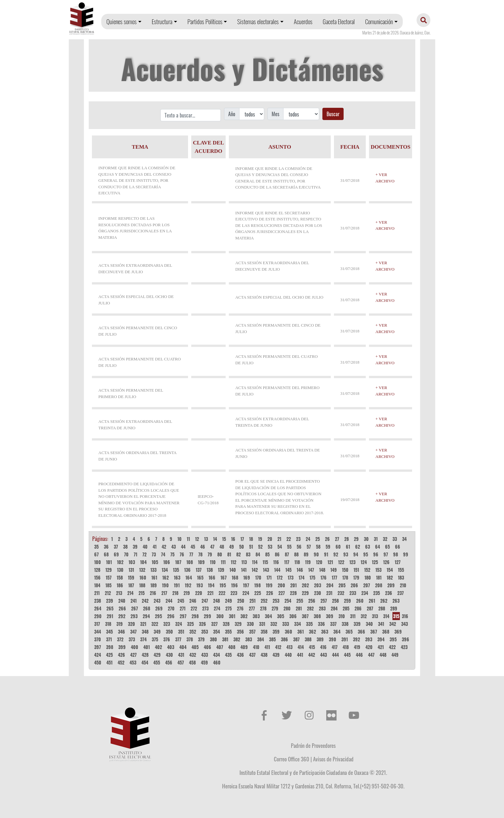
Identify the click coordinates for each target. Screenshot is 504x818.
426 (122, 655)
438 (264, 655)
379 (201, 639)
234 (365, 593)
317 (97, 624)
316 (405, 616)
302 (244, 616)
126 (386, 562)
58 (318, 547)
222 (222, 593)
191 (177, 585)
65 (387, 547)
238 (98, 601)
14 (215, 539)
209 (391, 585)
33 (395, 539)
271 (183, 608)
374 (143, 639)
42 (164, 547)
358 (264, 632)
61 (348, 547)
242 (145, 601)
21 (279, 539)
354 (216, 632)
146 (300, 570)
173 (291, 577)
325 (190, 624)
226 (270, 593)
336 (321, 624)
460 (217, 662)
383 (249, 639)
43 (174, 547)
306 (293, 616)
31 (376, 539)
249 (229, 601)
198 (257, 585)
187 (131, 585)
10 (180, 539)
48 (222, 547)
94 (356, 554)
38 (125, 547)
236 (389, 593)
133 (153, 570)
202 (305, 585)
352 (193, 632)
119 (308, 562)
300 (220, 616)
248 (216, 601)
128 (97, 570)
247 (205, 601)
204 (330, 585)
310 (342, 616)
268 (147, 608)
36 (106, 547)
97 (386, 554)
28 (346, 539)
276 (240, 608)
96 (376, 554)
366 (361, 632)
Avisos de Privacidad (333, 759)
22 (289, 539)
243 (157, 601)
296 (171, 616)
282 (310, 608)
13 (206, 539)
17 (242, 539)
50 (242, 547)
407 (220, 647)
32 (385, 539)
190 (165, 585)
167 (224, 577)
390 (333, 639)
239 (110, 601)
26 (327, 539)
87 (287, 554)
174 (301, 577)
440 (288, 655)
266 (122, 608)
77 (191, 554)
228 (293, 593)
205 (342, 585)
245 (181, 601)
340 (369, 624)
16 (233, 539)
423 (404, 647)
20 (270, 539)
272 (194, 608)
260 (360, 601)
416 (323, 647)
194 (211, 585)
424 (98, 655)
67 (96, 554)
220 (199, 593)
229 (305, 593)
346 (122, 632)
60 (338, 547)
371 (109, 639)
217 (164, 593)
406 (207, 647)
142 (255, 570)
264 (98, 608)
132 (142, 570)
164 (189, 577)
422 (392, 647)
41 (155, 547)
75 (172, 554)
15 (224, 539)
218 (175, 593)
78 (200, 554)
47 (212, 547)
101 (109, 562)
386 (284, 639)
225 (258, 593)
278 (263, 608)
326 (203, 624)
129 (109, 570)
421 (381, 647)
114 (255, 562)
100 (98, 562)
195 (223, 585)
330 (250, 624)
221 (210, 593)
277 (252, 608)
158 (120, 577)
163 (177, 577)
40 (145, 547)
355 (228, 632)
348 (145, 632)
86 (277, 554)
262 (384, 601)
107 (178, 562)
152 (367, 570)
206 (354, 585)
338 (345, 624)
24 (308, 539)
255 (300, 601)
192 (188, 585)
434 (216, 655)
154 (390, 570)
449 (395, 655)
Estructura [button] (162, 21)
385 (272, 639)
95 (366, 554)
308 (317, 616)
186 (120, 585)
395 (393, 639)
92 (336, 554)
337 (333, 624)
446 (359, 655)
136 (187, 570)
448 (383, 655)
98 (396, 554)
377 (178, 639)
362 (312, 632)
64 (378, 547)
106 (167, 562)
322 (155, 624)
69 (116, 554)
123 (352, 562)
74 (163, 554)
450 (98, 662)
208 (379, 585)
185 (108, 585)
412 (278, 647)
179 (356, 577)
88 (296, 554)
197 (246, 585)
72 (144, 554)
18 (251, 539)
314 (386, 616)
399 (122, 647)
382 (237, 639)
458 (192, 662)
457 (181, 662)
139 (221, 570)
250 (241, 601)
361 (301, 632)
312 (364, 616)
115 (265, 562)
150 (345, 570)
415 (312, 647)
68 (106, 554)
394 (381, 639)
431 (181, 655)
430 (169, 655)
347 (133, 632)
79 (210, 554)
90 (316, 554)
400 (135, 647)
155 (401, 570)
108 (190, 562)
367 (374, 632)
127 (398, 562)
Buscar (333, 114)
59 (328, 547)
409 (244, 647)
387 (296, 639)
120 (319, 562)
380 (213, 639)
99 (406, 554)
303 (256, 616)
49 (232, 547)
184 (97, 585)
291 (110, 616)
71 (135, 554)
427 (133, 655)
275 (229, 608)
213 (119, 593)
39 (135, 547)
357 (252, 632)
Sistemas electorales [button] (258, 21)
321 (143, 624)
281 (299, 608)
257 (324, 601)
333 (286, 624)
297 (183, 616)
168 (235, 577)
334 (297, 624)
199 (269, 585)
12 (197, 539)
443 (324, 655)
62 (358, 547)
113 (244, 562)
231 (329, 593)
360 (288, 632)
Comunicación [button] (379, 21)
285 (346, 608)
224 (246, 593)
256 (312, 601)
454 (145, 662)
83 (248, 554)
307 (305, 616)
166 (212, 577)
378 (190, 639)
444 (335, 655)
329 (238, 624)
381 (225, 639)
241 (134, 601)
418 (346, 647)
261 (372, 601)
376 (167, 639)
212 (108, 593)
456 (169, 662)
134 (165, 570)
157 (109, 577)
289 (394, 608)
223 (234, 593)
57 (309, 547)
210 (403, 585)
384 (261, 639)
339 (357, 624)
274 (217, 608)
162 (166, 577)
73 (154, 554)
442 (312, 655)
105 (155, 562)
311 (353, 616)
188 (142, 585)
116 (276, 562)
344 (98, 632)
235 (377, 593)
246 (193, 601)
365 (349, 632)
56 (299, 547)
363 (325, 632)
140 (233, 570)
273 (205, 608)
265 (110, 608)
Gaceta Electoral (339, 21)
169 (247, 577)
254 (288, 601)
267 (135, 608)
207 (367, 585)
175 (312, 577)
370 (98, 639)
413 (289, 647)
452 (121, 662)
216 (153, 593)
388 (308, 639)
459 (204, 662)
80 (220, 554)
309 (330, 616)
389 (320, 639)
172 (280, 577)
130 (120, 570)
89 (306, 554)
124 (364, 562)
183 (401, 577)
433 (205, 655)
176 (324, 577)
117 (287, 562)
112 (234, 562)
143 (266, 570)
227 (282, 593)
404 (183, 647)
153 (378, 570)
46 (203, 547)
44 (183, 547)
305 (281, 616)
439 (276, 655)
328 (226, 624)
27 (337, 539)
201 (293, 585)
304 (268, 616)
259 (347, 601)
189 (154, 585)
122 (341, 562)
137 (199, 570)
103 (132, 562)
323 (167, 624)
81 (229, 554)
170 (258, 577)
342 (393, 624)
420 (369, 647)
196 (234, 585)
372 (120, 639)
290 (98, 616)
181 (379, 577)
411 (267, 647)
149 (334, 570)
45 (193, 547)
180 (368, 577)
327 (214, 624)
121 (330, 562)
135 (176, 570)
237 (401, 593)
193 (200, 585)
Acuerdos (303, 21)
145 (288, 570)
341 (381, 624)
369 (398, 632)
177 (334, 577)
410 (256, 647)
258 (335, 601)
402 (158, 647)
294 (146, 616)
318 (108, 624)
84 (258, 554)
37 (116, 547)
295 (158, 616)
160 (143, 577)
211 (97, 593)
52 (260, 547)
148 (322, 570)
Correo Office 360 (292, 759)
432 (193, 655)
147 (311, 570)
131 (131, 570)
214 (130, 593)
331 (262, 624)
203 (318, 585)
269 (159, 608)
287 (370, 608)
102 (120, 562)
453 (133, 662)
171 (269, 577)
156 (97, 577)
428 (145, 655)
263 (396, 601)
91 (326, 554)
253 (276, 601)
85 (267, 554)
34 (404, 539)
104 (143, 562)
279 (275, 608)
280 (287, 608)
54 (280, 547)
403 (171, 647)
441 (300, 655)
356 (240, 632)
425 (109, 655)
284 (334, 608)
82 (239, 554)
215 (142, 593)
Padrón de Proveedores (313, 745)
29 (356, 539)
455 (157, 662)
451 (109, 662)
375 (155, 639)
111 (223, 562)
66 (398, 547)
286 (358, 608)
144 (277, 570)
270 (171, 608)
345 (109, 632)
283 (322, 608)
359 (276, 632)
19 (260, 539)
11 (188, 539)
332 (274, 624)
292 (122, 616)
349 (157, 632)
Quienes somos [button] (122, 21)
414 (301, 647)
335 (309, 624)
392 (356, 639)
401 (147, 647)
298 (195, 616)
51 (251, 547)
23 (298, 539)
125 (375, 562)
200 (281, 585)
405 (195, 647)
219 (187, 593)
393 (369, 639)
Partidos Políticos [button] (205, 21)
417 (335, 647)
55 (289, 547)
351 (181, 632)
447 (371, 655)
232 (341, 593)
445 (347, 655)
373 (132, 639)
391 (345, 639)
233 (353, 593)
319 (120, 624)
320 (131, 624)
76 (182, 554)
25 (318, 539)
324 (179, 624)
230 (318, 593)
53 (270, 547)
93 (346, 554)
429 (157, 655)
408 (232, 647)
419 (357, 647)
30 (366, 539)
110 (213, 562)
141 (244, 570)
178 (345, 577)
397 (98, 647)
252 (264, 601)
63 (368, 547)
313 (375, 616)
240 (122, 601)
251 (252, 601)
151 (356, 570)
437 (252, 655)
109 (201, 562)
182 (390, 577)
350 (169, 632)
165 (200, 577)
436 (240, 655)
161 (154, 577)
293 (134, 616)
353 (205, 632)
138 (210, 570)
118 (297, 562)
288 (382, 608)
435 (228, 655)
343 (405, 624)
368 (386, 632)
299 (207, 616)
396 (405, 639)
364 (337, 632)
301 (232, 616)
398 (110, 647)
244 (169, 601)
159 (131, 577)
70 (126, 554)
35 (96, 547)
